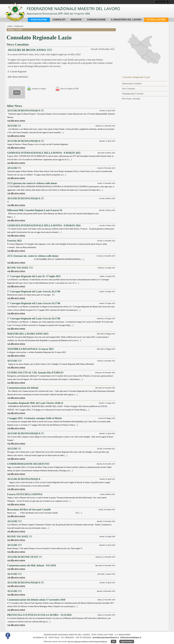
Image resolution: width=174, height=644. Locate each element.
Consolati (58, 20)
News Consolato (129, 89)
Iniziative (75, 20)
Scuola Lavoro (155, 20)
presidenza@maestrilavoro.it (106, 637)
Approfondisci (127, 641)
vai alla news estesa (16, 121)
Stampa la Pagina (39, 89)
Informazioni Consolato (132, 84)
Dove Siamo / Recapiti (131, 99)
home (10, 26)
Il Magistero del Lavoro (125, 20)
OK (114, 641)
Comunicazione (95, 20)
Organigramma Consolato (133, 94)
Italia (11, 30)
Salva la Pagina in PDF (70, 89)
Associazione (38, 20)
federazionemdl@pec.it (131, 637)
